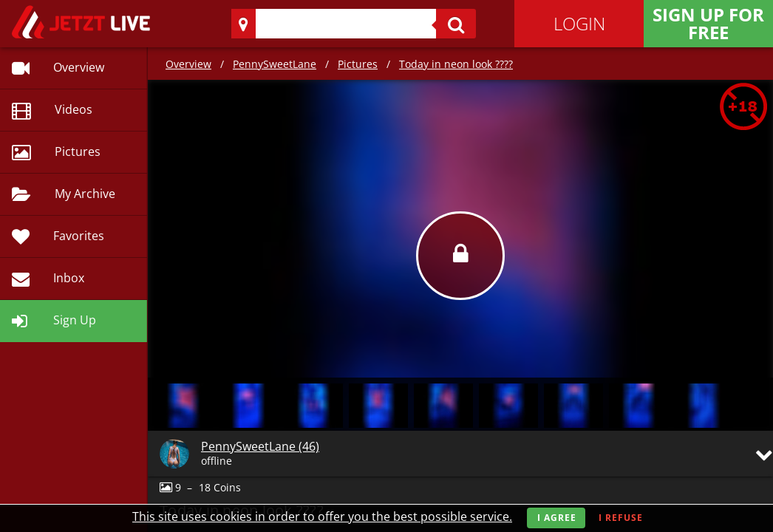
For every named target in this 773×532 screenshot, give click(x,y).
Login (579, 23)
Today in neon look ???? (456, 64)
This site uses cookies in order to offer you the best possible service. (322, 516)
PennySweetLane (275, 64)
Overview (188, 64)
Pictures (358, 64)
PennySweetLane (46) (260, 446)
